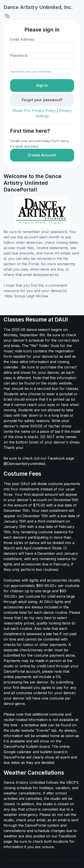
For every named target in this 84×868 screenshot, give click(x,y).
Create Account (42, 155)
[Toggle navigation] (7, 16)
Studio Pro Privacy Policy (34, 111)
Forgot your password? (42, 100)
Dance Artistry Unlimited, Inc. (38, 7)
